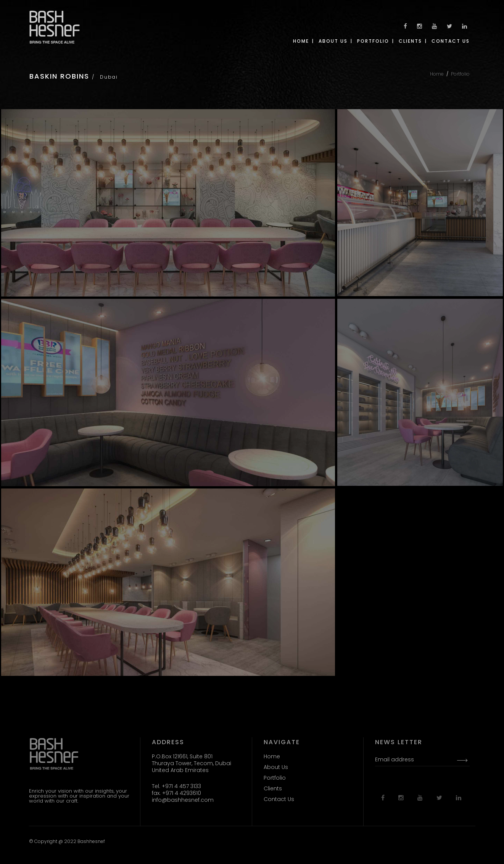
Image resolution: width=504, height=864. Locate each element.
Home (437, 74)
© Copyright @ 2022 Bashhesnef (67, 841)
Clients (273, 788)
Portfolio (460, 74)
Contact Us (279, 799)
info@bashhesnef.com (183, 800)
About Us (276, 767)
